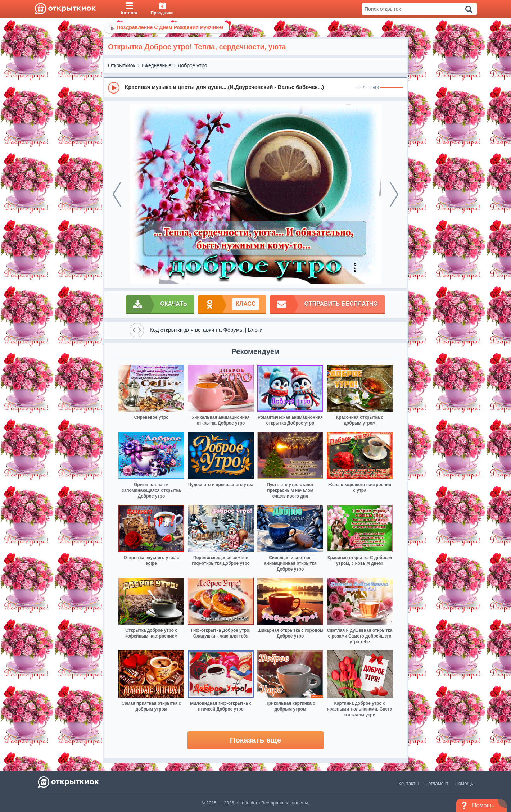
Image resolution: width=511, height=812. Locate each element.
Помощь (464, 783)
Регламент (437, 783)
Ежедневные (156, 65)
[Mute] (376, 88)
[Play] (114, 88)
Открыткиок (122, 65)
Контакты (408, 783)
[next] (394, 194)
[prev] (117, 194)
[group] (256, 87)
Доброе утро (193, 65)
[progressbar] (391, 88)
